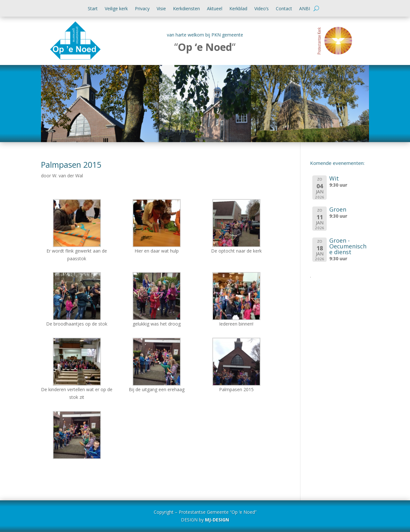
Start (93, 9)
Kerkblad (238, 9)
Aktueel (215, 9)
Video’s (262, 9)
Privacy (142, 9)
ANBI (305, 9)
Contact (284, 9)
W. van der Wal (68, 176)
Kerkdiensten (186, 9)
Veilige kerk (116, 9)
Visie (161, 9)
